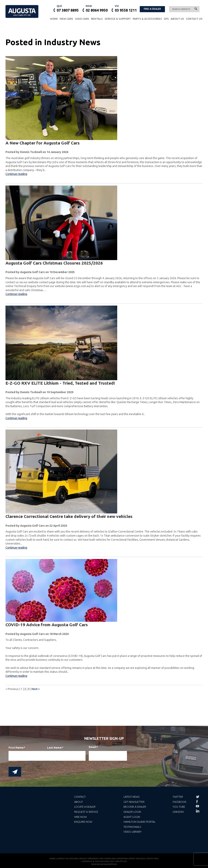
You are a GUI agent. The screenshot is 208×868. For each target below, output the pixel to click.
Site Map (74, 860)
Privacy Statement (89, 860)
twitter (197, 797)
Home (54, 19)
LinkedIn (178, 812)
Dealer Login (132, 812)
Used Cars (82, 19)
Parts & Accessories (147, 19)
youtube (197, 806)
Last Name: (55, 748)
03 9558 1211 (126, 8)
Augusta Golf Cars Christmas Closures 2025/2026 (54, 263)
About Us (177, 19)
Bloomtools (111, 866)
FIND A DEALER (152, 9)
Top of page (153, 860)
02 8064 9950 (97, 8)
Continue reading (16, 174)
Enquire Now (83, 822)
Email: (91, 747)
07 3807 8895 (68, 8)
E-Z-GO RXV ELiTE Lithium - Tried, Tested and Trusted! (60, 383)
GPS (166, 19)
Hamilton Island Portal (139, 822)
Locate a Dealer (85, 807)
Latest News (132, 797)
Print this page (137, 860)
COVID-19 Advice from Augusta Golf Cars (47, 625)
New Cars (66, 19)
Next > (36, 689)
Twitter (178, 797)
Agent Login (132, 817)
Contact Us (194, 19)
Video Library (133, 832)
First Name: (16, 748)
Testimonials (132, 827)
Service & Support (118, 19)
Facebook (180, 802)
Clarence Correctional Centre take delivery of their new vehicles (69, 516)
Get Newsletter (134, 802)
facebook (197, 802)
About (79, 802)
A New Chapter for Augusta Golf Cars (43, 143)
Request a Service (86, 812)
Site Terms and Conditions (114, 860)
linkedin (197, 811)
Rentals (97, 19)
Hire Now (80, 817)
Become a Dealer (135, 807)
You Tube (179, 807)
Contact (80, 797)
